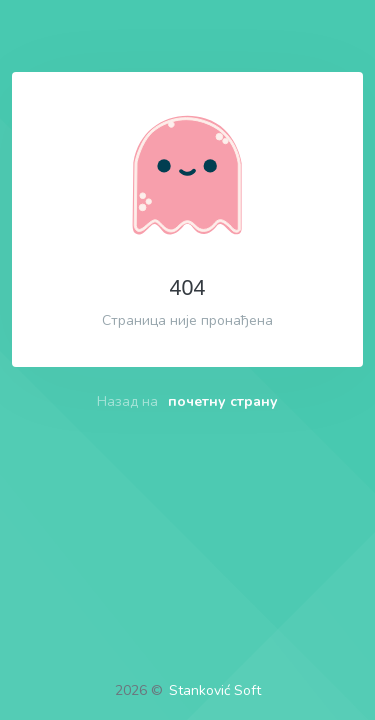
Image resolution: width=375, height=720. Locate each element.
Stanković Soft (215, 690)
